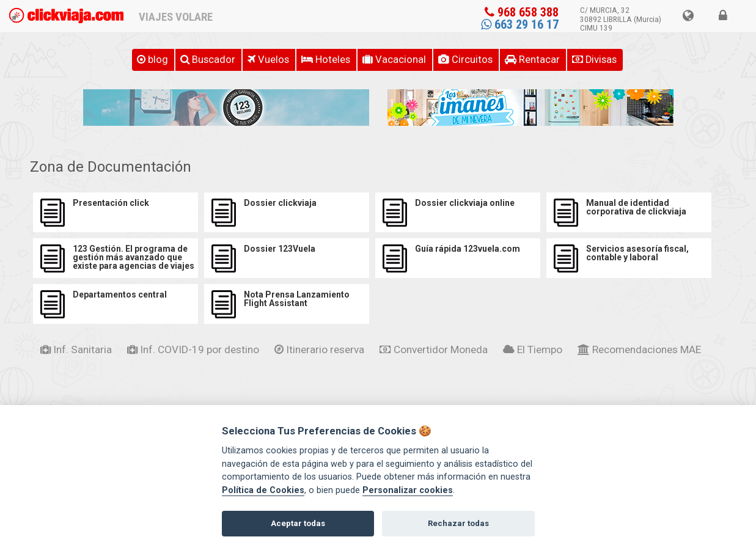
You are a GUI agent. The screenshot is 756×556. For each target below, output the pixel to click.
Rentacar (532, 60)
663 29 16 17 (520, 24)
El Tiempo (533, 349)
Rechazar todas (458, 523)
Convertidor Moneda (434, 349)
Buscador (208, 60)
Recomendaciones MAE (639, 349)
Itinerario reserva (319, 349)
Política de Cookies (263, 490)
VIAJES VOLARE (176, 17)
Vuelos (268, 60)
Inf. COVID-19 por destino (193, 349)
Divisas (594, 60)
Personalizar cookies (408, 490)
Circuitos (465, 60)
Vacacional (394, 60)
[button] (688, 16)
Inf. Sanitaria (76, 349)
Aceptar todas (298, 523)
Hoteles (326, 60)
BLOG (152, 60)
